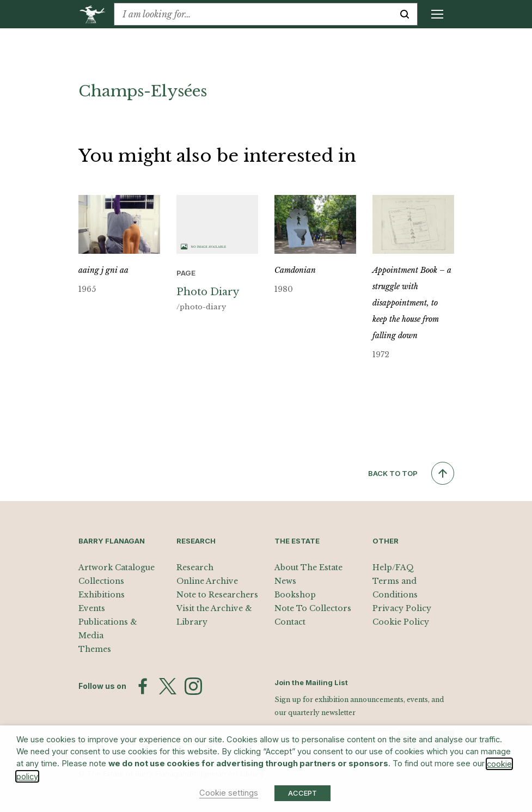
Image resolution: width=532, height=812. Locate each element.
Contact (290, 622)
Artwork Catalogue (117, 567)
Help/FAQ (393, 567)
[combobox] (253, 14)
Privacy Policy (402, 608)
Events (92, 608)
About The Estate (308, 567)
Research (195, 567)
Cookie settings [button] (229, 793)
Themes (95, 649)
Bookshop (295, 595)
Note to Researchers (217, 595)
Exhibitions (102, 595)
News (285, 581)
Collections (101, 581)
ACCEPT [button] (302, 793)
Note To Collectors (313, 608)
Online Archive (207, 581)
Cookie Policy (401, 622)
